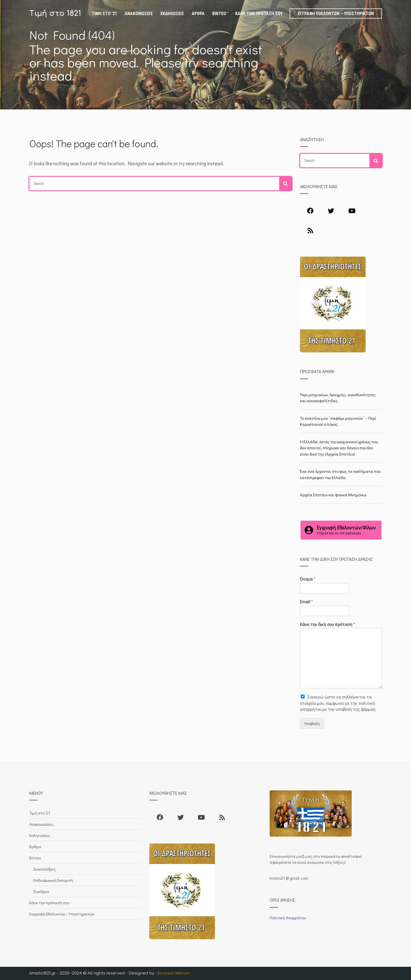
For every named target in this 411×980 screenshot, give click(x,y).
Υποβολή (312, 723)
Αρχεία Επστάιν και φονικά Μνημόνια (333, 495)
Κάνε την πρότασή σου (259, 14)
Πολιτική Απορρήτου (288, 918)
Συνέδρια (41, 891)
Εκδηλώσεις (172, 14)
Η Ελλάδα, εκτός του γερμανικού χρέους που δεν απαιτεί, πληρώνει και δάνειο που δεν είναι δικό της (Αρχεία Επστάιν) (339, 448)
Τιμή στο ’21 (104, 14)
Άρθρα (198, 14)
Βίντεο (219, 14)
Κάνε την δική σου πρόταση (327, 624)
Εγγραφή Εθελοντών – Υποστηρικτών (336, 14)
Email (306, 602)
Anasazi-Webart (174, 973)
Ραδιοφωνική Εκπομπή (53, 880)
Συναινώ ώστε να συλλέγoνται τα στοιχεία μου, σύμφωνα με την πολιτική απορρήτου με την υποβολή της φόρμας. (338, 703)
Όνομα (308, 579)
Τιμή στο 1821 (55, 13)
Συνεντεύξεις (45, 869)
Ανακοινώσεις (139, 14)
